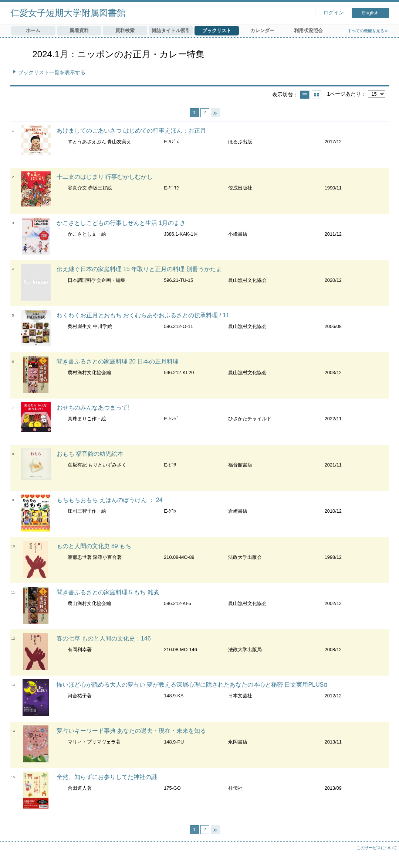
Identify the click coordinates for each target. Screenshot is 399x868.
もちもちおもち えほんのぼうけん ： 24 (110, 500)
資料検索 (125, 30)
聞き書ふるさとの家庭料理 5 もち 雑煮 (108, 592)
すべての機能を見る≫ (368, 31)
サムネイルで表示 (317, 95)
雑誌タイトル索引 (171, 30)
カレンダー (262, 30)
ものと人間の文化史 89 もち (94, 546)
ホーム (33, 30)
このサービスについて (377, 848)
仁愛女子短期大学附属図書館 (68, 13)
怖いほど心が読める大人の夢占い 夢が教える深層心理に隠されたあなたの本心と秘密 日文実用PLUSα (192, 685)
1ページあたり (344, 94)
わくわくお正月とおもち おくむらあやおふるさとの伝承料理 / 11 (143, 315)
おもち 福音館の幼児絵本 (90, 454)
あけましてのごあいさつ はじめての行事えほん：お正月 (131, 131)
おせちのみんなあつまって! (93, 408)
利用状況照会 (308, 30)
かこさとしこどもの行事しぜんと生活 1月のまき (121, 223)
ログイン (334, 13)
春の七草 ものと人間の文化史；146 (104, 638)
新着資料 (79, 30)
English (370, 13)
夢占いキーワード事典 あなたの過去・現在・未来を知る (131, 731)
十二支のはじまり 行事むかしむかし (105, 177)
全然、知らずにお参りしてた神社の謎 (107, 777)
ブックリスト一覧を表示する (52, 72)
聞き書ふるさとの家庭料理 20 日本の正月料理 (118, 361)
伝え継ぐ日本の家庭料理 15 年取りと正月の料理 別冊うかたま (139, 269)
